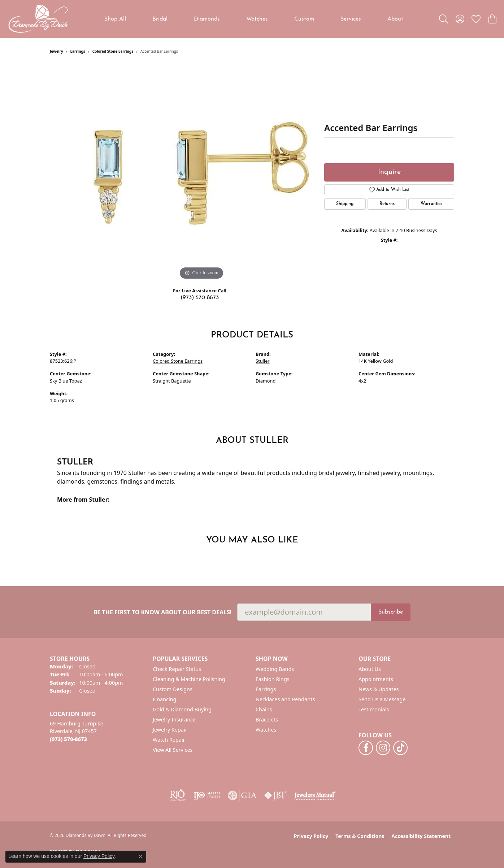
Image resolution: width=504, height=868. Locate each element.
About (395, 19)
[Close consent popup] (140, 856)
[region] (201, 173)
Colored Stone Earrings (113, 51)
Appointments (376, 679)
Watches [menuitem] (266, 730)
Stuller (263, 361)
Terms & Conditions (360, 836)
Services (351, 19)
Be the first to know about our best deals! (163, 612)
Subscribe (391, 612)
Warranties (431, 204)
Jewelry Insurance (174, 719)
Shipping (345, 204)
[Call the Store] (68, 739)
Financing (164, 699)
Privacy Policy (311, 836)
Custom (304, 19)
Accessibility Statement (421, 836)
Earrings (78, 51)
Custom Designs (173, 689)
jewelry (57, 51)
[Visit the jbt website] (275, 795)
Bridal (160, 19)
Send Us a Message (382, 699)
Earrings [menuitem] (266, 689)
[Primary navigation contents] (254, 19)
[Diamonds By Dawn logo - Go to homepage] (38, 19)
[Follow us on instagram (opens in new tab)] (383, 748)
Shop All (115, 19)
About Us (370, 669)
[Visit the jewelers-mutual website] (315, 795)
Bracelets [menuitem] (267, 719)
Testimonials (374, 709)
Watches (257, 19)
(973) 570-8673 (200, 298)
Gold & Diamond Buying (182, 709)
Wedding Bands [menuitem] (275, 669)
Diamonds (207, 19)
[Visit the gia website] (242, 795)
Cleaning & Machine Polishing (189, 679)
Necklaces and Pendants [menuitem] (285, 699)
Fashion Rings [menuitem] (273, 679)
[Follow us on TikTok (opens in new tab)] (400, 748)
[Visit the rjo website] (177, 795)
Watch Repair (169, 740)
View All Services (173, 750)
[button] (444, 19)
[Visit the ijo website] (207, 795)
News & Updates (379, 689)
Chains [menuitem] (264, 709)
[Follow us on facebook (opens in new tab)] (366, 748)
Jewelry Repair (170, 730)
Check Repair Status (177, 669)
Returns (387, 204)
